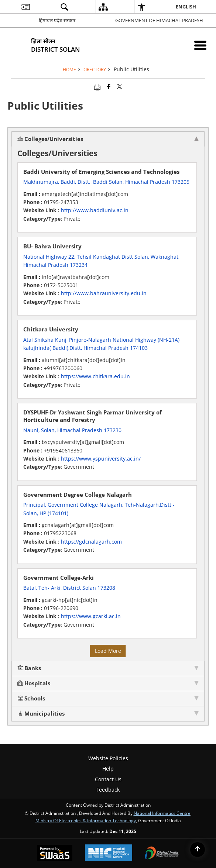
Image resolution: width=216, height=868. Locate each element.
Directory (94, 69)
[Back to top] (198, 850)
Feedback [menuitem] (108, 790)
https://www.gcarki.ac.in (91, 616)
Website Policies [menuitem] (108, 758)
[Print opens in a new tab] (97, 86)
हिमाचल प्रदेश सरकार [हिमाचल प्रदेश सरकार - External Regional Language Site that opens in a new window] (57, 20)
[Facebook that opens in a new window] (109, 86)
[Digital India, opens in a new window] (162, 854)
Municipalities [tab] (108, 714)
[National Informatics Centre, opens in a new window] (109, 853)
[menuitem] (25, 7)
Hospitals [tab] (108, 683)
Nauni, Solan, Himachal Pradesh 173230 (72, 430)
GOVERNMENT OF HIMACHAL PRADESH (159, 20)
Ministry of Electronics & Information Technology (86, 820)
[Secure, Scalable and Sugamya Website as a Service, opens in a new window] (55, 854)
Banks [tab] (108, 668)
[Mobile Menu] (200, 45)
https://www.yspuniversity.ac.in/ (101, 459)
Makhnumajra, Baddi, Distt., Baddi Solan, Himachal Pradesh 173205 (106, 182)
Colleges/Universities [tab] (108, 139)
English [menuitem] (186, 7)
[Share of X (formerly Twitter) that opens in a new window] (119, 86)
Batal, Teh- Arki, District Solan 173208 (69, 588)
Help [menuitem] (108, 769)
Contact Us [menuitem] (108, 779)
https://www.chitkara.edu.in (95, 376)
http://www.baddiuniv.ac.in (95, 210)
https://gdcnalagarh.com (91, 542)
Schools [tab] (108, 698)
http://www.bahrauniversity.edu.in (104, 293)
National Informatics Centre (162, 813)
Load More (108, 651)
